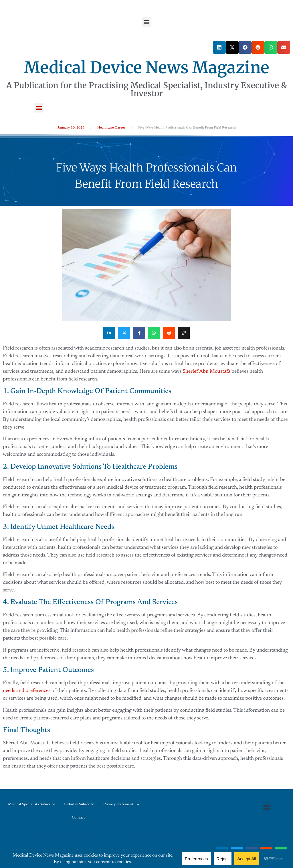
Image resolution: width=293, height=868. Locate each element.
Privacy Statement (122, 804)
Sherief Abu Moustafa (206, 372)
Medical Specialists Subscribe (32, 804)
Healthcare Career (111, 128)
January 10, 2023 (71, 128)
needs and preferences (27, 691)
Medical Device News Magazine (147, 68)
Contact (78, 817)
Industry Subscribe (79, 804)
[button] (147, 22)
